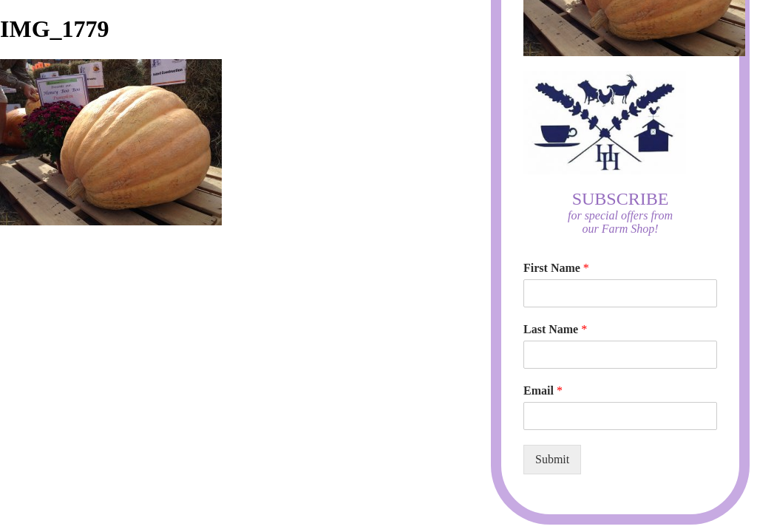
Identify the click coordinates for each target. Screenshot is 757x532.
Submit (552, 459)
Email (543, 391)
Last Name (555, 329)
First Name (556, 268)
